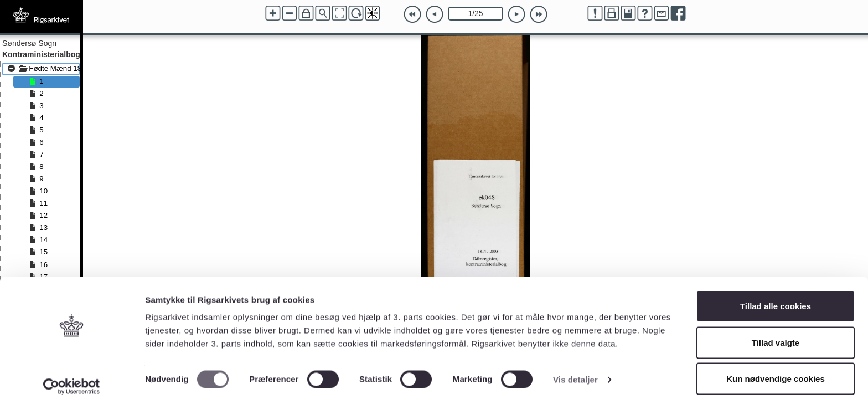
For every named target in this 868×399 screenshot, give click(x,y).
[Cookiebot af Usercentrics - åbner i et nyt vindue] (72, 377)
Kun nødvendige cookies (776, 369)
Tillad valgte (776, 333)
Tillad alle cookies (776, 297)
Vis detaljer (575, 370)
